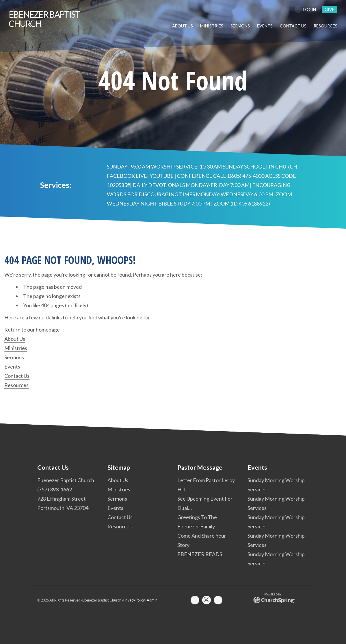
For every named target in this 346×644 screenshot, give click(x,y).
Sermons (14, 357)
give (330, 9)
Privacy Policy (134, 600)
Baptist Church (44, 19)
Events (12, 367)
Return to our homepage (32, 330)
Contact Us (17, 376)
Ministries (16, 348)
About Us (15, 339)
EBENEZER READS (200, 554)
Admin (152, 600)
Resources (16, 385)
